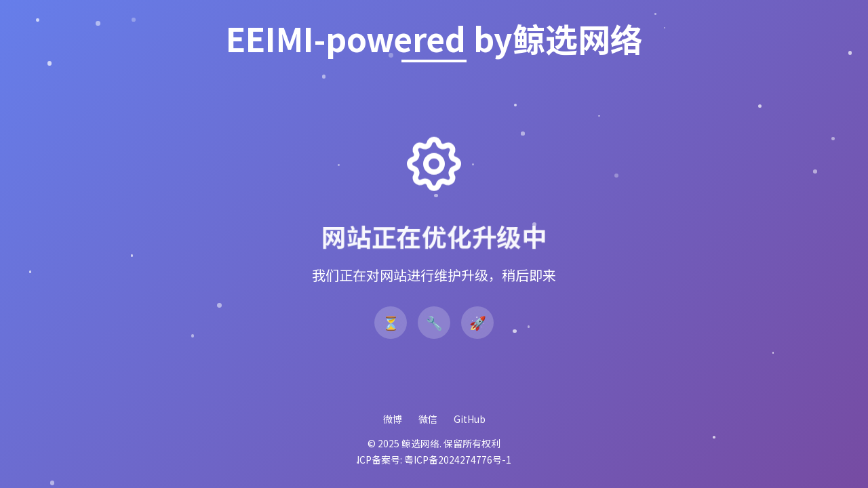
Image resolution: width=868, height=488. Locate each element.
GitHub (470, 419)
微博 (393, 419)
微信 (428, 419)
